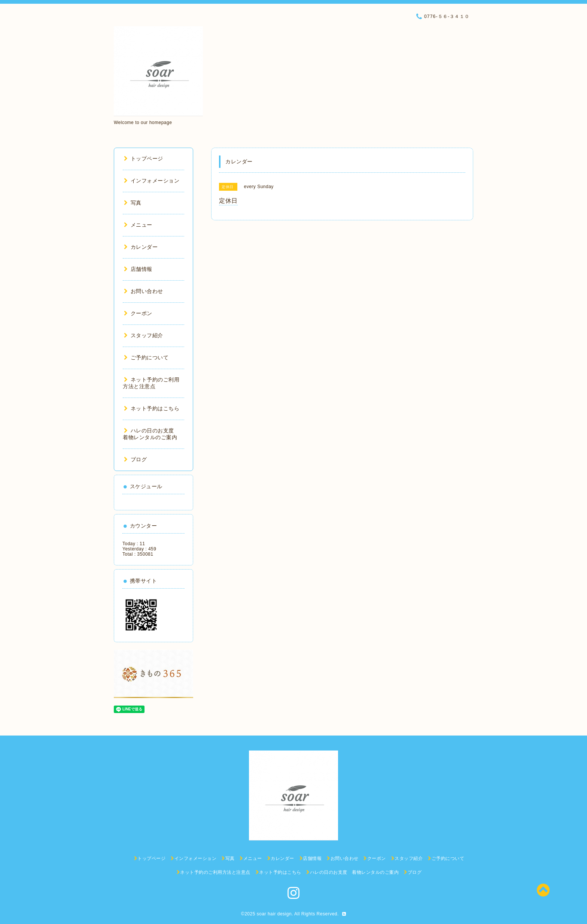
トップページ (144, 158)
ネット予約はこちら (152, 408)
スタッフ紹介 (144, 335)
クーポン (138, 313)
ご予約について (146, 357)
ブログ (135, 459)
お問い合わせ (144, 291)
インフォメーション (152, 181)
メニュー (138, 225)
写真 (133, 203)
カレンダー (141, 247)
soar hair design (274, 914)
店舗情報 (138, 269)
